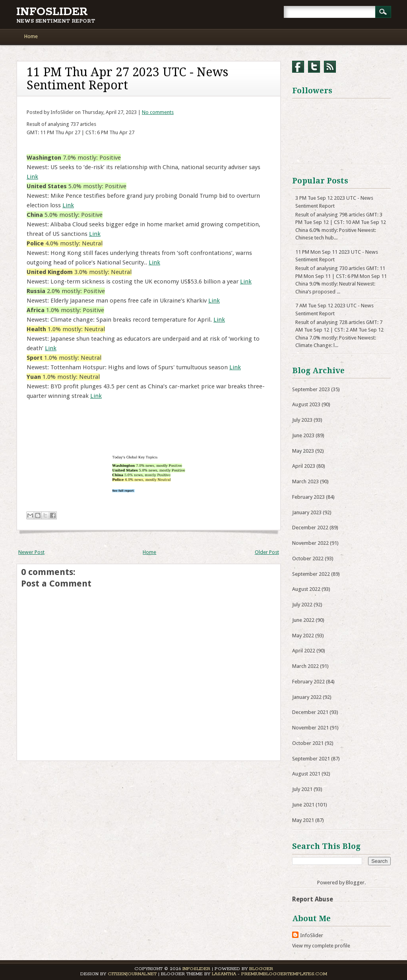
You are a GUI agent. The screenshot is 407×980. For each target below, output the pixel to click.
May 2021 (303, 820)
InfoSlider (52, 12)
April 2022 (304, 651)
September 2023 (311, 389)
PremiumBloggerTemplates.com (284, 974)
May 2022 (303, 636)
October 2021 (308, 743)
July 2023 (302, 420)
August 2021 (306, 774)
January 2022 (307, 697)
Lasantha (224, 974)
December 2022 (310, 528)
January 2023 (307, 512)
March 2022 (305, 666)
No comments (158, 112)
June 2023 (303, 435)
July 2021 (302, 789)
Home (31, 36)
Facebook (298, 67)
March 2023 (305, 481)
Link (32, 177)
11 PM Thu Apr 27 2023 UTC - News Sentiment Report (127, 79)
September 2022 (311, 574)
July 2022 (302, 605)
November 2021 (310, 728)
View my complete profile (321, 946)
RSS (330, 67)
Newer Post (31, 552)
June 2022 (303, 620)
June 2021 (303, 805)
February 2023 (308, 497)
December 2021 (310, 712)
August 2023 (306, 404)
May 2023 (303, 451)
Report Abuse (313, 899)
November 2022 (310, 543)
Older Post (267, 552)
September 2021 (311, 759)
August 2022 (306, 589)
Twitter (314, 67)
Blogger (355, 883)
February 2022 (308, 682)
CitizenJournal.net (132, 974)
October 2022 (308, 558)
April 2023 (304, 466)
